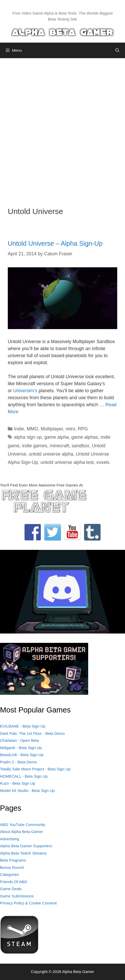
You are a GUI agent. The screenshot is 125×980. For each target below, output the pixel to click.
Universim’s (25, 391)
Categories (9, 874)
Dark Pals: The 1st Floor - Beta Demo (32, 733)
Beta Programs (13, 860)
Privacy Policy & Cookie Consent (28, 903)
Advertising (10, 839)
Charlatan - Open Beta (19, 740)
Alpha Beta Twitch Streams (23, 853)
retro (70, 429)
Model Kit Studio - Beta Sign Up (27, 791)
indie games (35, 446)
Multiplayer (52, 429)
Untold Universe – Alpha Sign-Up (55, 243)
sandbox (80, 446)
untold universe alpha (51, 454)
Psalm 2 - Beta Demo (19, 762)
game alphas (85, 437)
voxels (103, 462)
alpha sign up (28, 437)
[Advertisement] (63, 129)
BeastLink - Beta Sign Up (22, 755)
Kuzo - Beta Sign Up (18, 783)
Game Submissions (17, 896)
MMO (32, 429)
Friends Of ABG (14, 882)
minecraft (59, 446)
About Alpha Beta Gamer (22, 832)
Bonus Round (12, 867)
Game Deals (11, 889)
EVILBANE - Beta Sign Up (23, 726)
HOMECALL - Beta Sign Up (24, 776)
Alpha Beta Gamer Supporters (26, 846)
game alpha (57, 437)
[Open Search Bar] (117, 50)
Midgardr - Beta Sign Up (21, 748)
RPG (83, 429)
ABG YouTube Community (23, 825)
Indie (19, 429)
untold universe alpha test (67, 462)
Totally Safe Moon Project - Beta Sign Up (35, 769)
